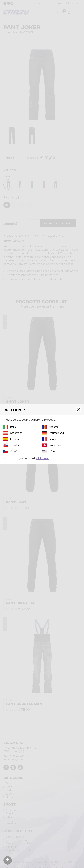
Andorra (53, 427)
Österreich (16, 433)
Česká (14, 451)
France (53, 439)
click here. (43, 458)
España (14, 439)
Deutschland (56, 433)
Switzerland (56, 445)
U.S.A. (52, 451)
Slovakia (15, 445)
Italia (13, 427)
